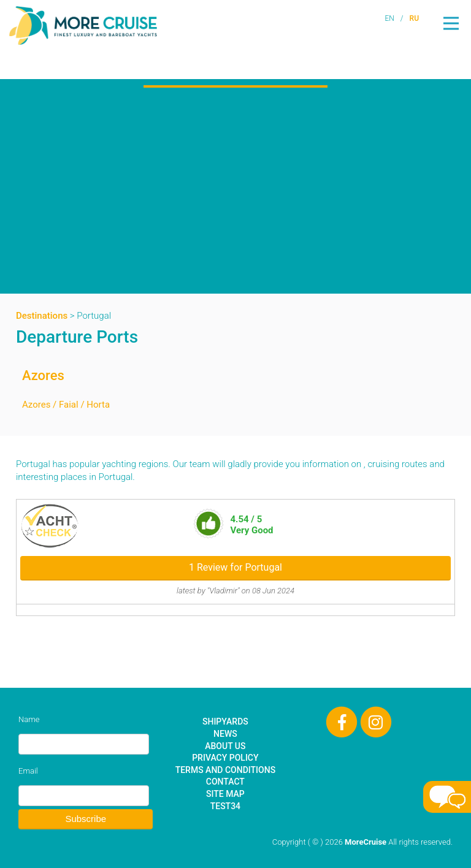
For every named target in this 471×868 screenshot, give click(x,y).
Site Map (225, 794)
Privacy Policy (225, 758)
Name (29, 719)
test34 (225, 806)
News (225, 734)
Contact (225, 782)
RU (414, 18)
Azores (43, 375)
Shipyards (225, 721)
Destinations (42, 316)
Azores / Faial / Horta (66, 405)
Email (28, 771)
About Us (225, 746)
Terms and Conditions (225, 770)
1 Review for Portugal (235, 567)
